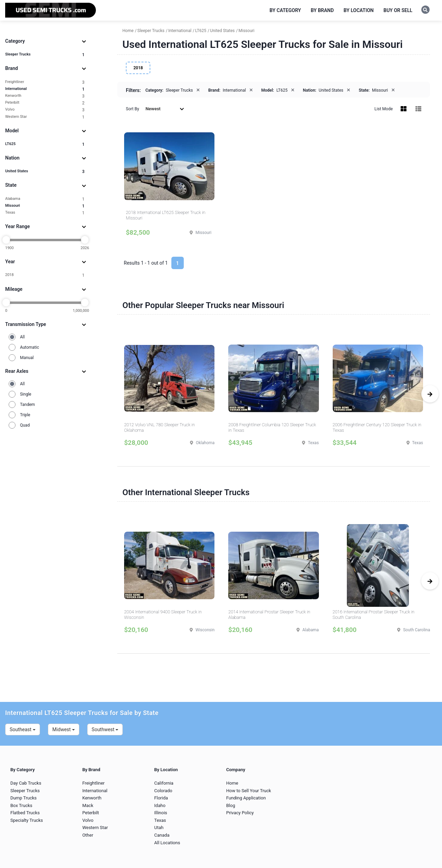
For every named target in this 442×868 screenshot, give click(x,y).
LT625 (45, 144)
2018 (45, 275)
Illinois (160, 813)
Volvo (45, 110)
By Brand (322, 10)
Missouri (45, 206)
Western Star (45, 117)
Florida (161, 798)
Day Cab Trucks (26, 783)
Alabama (45, 199)
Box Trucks (21, 805)
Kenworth (45, 96)
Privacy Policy (240, 813)
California (164, 783)
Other (88, 835)
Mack (88, 805)
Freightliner (45, 82)
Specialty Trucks (27, 820)
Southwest (105, 729)
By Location (359, 10)
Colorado (163, 791)
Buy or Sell (398, 10)
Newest (165, 109)
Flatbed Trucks (25, 813)
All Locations (167, 843)
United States (45, 171)
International (45, 89)
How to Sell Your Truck (249, 791)
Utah (159, 828)
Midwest (64, 729)
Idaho (160, 805)
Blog (231, 805)
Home (232, 783)
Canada (162, 835)
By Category (285, 10)
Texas (45, 213)
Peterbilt (45, 103)
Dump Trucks (23, 798)
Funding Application (246, 798)
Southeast (23, 729)
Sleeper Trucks (45, 55)
